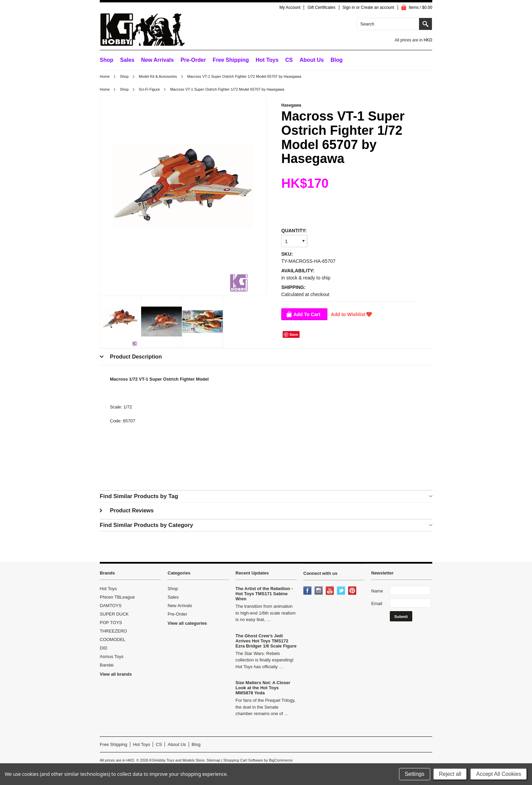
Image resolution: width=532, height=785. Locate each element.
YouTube (330, 591)
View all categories (187, 623)
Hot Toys (108, 589)
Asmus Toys (112, 656)
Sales (127, 60)
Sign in (349, 7)
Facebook (308, 591)
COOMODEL (113, 640)
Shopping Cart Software (243, 760)
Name (377, 591)
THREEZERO (113, 631)
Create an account (378, 7)
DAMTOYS (111, 606)
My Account (290, 7)
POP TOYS (111, 623)
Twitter (342, 591)
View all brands (116, 674)
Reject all (450, 774)
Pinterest (353, 591)
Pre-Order (193, 60)
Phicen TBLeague (117, 597)
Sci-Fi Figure (149, 89)
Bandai (107, 665)
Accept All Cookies (499, 774)
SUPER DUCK (114, 614)
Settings (415, 774)
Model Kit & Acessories (158, 76)
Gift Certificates (321, 7)
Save (294, 334)
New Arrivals (157, 60)
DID (103, 648)
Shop (107, 60)
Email (377, 604)
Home (105, 76)
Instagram (319, 591)
